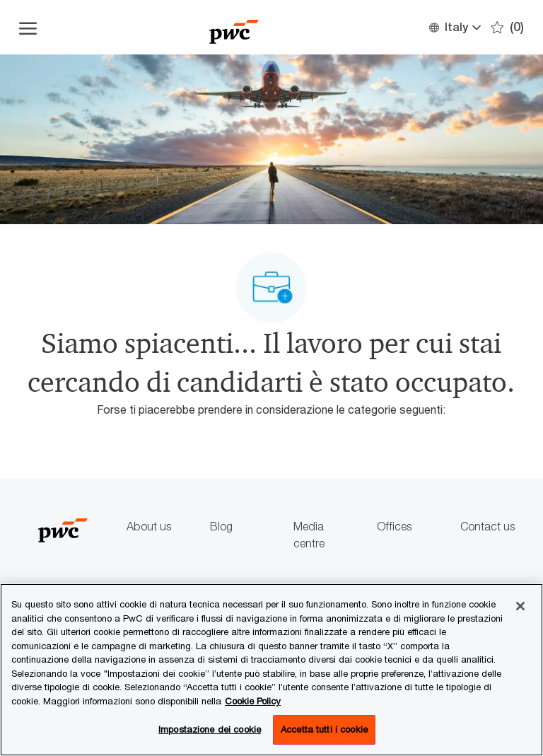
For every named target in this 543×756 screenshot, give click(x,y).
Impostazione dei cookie (210, 729)
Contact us (487, 527)
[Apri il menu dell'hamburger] (28, 28)
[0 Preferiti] (507, 27)
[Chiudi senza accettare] (520, 606)
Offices (394, 527)
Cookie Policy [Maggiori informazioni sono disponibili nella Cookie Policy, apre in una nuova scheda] (253, 701)
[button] (454, 27)
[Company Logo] (234, 27)
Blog (221, 527)
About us (149, 527)
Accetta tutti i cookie (324, 729)
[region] (271, 670)
